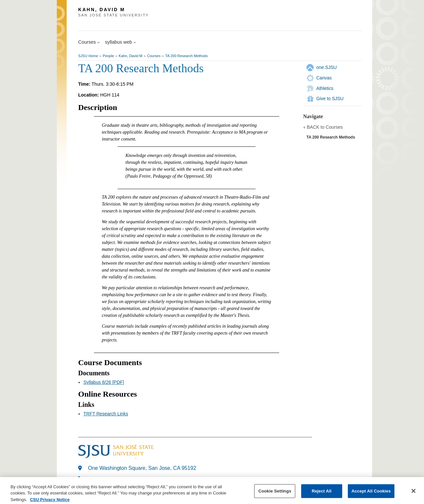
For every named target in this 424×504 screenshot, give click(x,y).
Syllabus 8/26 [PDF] (104, 382)
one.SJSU (326, 67)
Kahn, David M (130, 56)
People (108, 56)
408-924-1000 (104, 479)
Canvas (324, 78)
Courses (154, 56)
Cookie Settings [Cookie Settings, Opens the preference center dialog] (275, 495)
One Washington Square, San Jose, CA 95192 (142, 468)
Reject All (322, 495)
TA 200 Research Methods (186, 56)
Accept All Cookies (371, 495)
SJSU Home (88, 56)
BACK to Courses (325, 127)
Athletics (325, 88)
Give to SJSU (330, 99)
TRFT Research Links (106, 414)
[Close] (413, 495)
